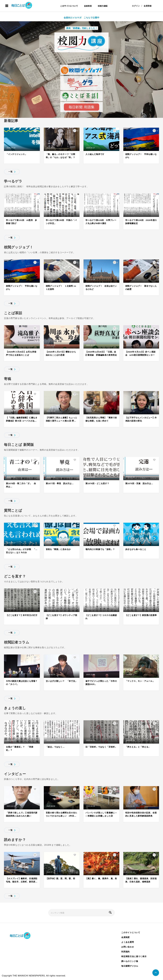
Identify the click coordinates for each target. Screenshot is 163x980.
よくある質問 (128, 942)
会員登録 (148, 6)
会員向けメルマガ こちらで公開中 (82, 18)
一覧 (10, 172)
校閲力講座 (103, 6)
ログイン (136, 6)
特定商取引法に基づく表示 (134, 956)
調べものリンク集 (130, 961)
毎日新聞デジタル (130, 966)
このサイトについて (69, 6)
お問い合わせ (128, 947)
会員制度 (88, 6)
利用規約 (126, 952)
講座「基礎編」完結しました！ (81, 28)
